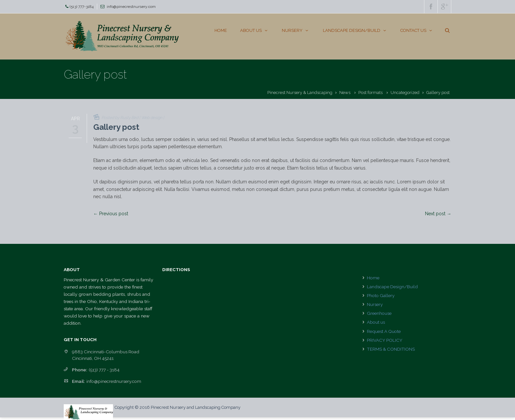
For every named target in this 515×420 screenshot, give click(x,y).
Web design (152, 118)
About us (376, 322)
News (345, 93)
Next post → (438, 214)
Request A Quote (384, 331)
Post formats (370, 93)
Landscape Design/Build (392, 287)
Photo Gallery (381, 295)
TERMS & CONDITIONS (391, 349)
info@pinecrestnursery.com (131, 7)
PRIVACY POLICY (385, 340)
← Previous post (111, 214)
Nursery (375, 304)
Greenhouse (379, 313)
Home (373, 278)
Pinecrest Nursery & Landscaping (300, 93)
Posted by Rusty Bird (120, 118)
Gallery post (116, 127)
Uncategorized (405, 93)
